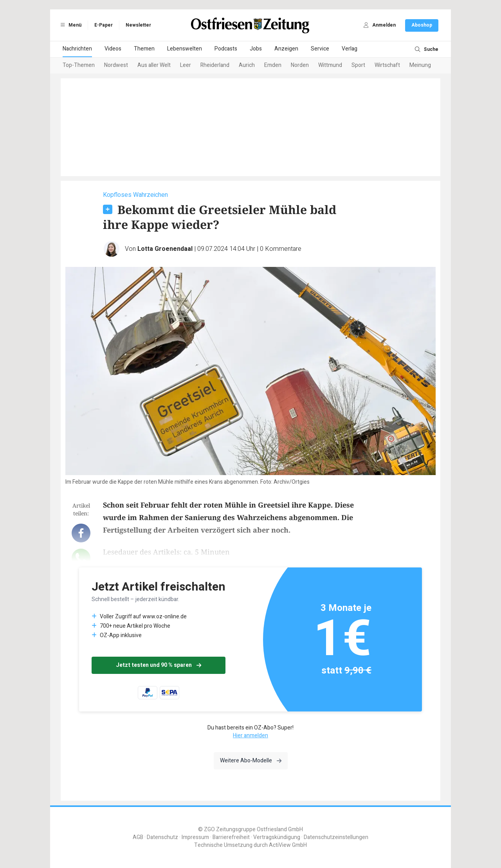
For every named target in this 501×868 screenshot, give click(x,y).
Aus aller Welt (154, 65)
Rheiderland (215, 65)
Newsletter (138, 25)
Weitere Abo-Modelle (251, 761)
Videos (113, 49)
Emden (273, 65)
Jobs (256, 49)
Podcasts (226, 49)
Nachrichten (77, 49)
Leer (186, 65)
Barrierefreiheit (231, 837)
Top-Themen (79, 65)
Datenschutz (162, 837)
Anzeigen (286, 49)
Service (320, 49)
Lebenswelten (185, 49)
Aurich (247, 65)
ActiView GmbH (288, 845)
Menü (70, 25)
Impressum (195, 837)
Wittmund (330, 65)
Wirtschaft (387, 65)
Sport (358, 65)
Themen (144, 49)
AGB (138, 837)
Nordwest (116, 65)
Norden (300, 65)
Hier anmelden (250, 736)
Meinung (420, 65)
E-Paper (104, 25)
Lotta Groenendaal (165, 249)
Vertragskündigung (277, 837)
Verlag (350, 49)
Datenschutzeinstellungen (336, 837)
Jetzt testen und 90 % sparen (159, 665)
